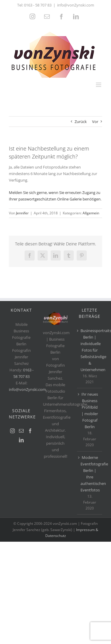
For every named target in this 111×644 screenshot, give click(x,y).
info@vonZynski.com (76, 5)
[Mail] (21, 431)
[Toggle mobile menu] (99, 85)
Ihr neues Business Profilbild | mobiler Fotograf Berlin (90, 410)
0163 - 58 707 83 (38, 5)
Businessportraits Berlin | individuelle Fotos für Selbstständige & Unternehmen (90, 350)
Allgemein (91, 213)
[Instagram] (12, 431)
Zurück (81, 122)
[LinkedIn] (21, 440)
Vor (95, 122)
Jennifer (22, 213)
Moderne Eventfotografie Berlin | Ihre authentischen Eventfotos (90, 474)
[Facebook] (30, 431)
